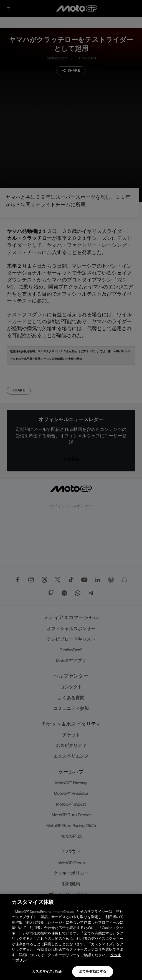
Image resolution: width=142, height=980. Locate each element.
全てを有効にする (93, 972)
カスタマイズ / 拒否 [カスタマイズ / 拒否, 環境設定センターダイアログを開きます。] (47, 972)
